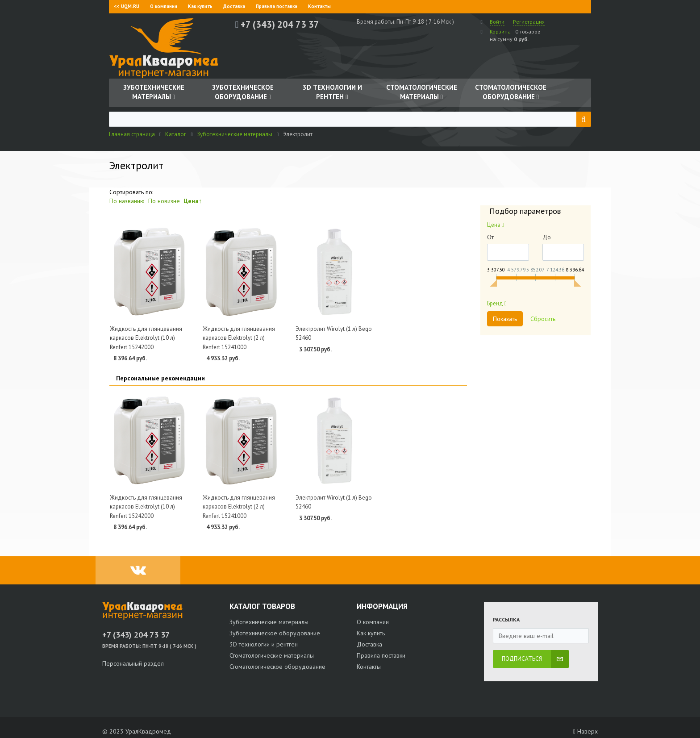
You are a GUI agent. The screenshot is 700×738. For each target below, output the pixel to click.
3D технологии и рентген (264, 644)
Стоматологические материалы (272, 655)
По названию (127, 201)
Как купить (200, 6)
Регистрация (529, 22)
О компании (164, 6)
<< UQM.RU (127, 6)
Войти (497, 22)
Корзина (500, 31)
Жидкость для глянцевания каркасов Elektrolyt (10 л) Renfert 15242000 (146, 338)
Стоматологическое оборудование (277, 667)
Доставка (234, 6)
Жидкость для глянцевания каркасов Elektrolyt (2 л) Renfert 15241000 (239, 338)
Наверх (585, 731)
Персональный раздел (133, 663)
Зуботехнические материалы (269, 622)
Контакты (319, 6)
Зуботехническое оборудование (275, 633)
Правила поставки (277, 6)
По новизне (164, 201)
